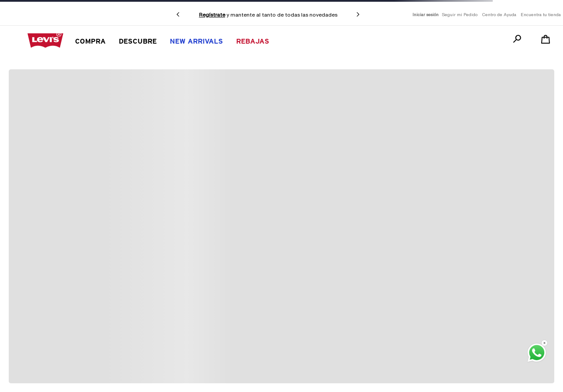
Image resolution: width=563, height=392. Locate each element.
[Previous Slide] (178, 14)
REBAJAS (253, 41)
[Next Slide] (358, 14)
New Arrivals (196, 41)
